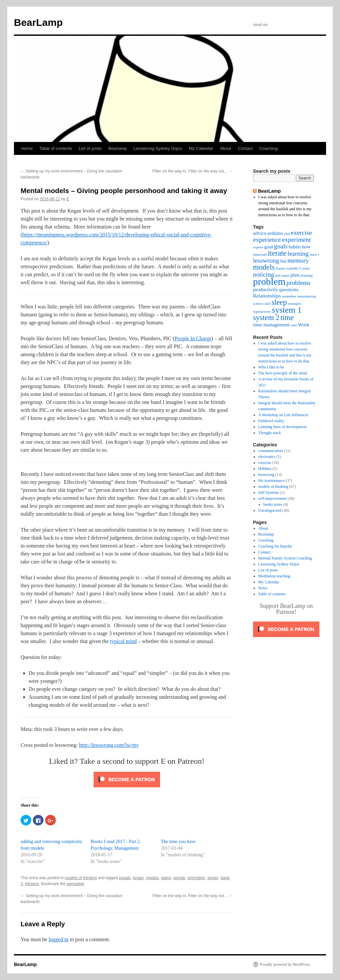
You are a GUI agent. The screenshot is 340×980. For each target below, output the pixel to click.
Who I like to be (271, 367)
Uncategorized (270, 510)
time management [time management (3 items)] (271, 325)
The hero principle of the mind (283, 373)
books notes (273, 504)
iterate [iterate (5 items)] (277, 253)
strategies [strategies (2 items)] (295, 304)
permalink (75, 884)
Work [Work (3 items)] (304, 325)
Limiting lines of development (283, 427)
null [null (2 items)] (278, 275)
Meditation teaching (274, 576)
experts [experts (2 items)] (258, 247)
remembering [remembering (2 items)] (307, 296)
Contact (245, 148)
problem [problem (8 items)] (269, 282)
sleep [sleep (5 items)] (279, 302)
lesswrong (266, 475)
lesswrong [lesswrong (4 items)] (266, 261)
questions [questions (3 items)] (289, 289)
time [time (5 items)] (287, 318)
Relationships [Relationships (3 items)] (267, 296)
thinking (32, 884)
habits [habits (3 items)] (295, 247)
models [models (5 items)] (264, 267)
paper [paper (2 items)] (286, 275)
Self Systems (269, 492)
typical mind (123, 641)
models (153, 878)
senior (212, 878)
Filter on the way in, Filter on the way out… (193, 171)
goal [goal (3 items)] (269, 247)
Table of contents (56, 148)
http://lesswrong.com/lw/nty (109, 745)
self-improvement (272, 498)
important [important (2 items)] (260, 255)
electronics (267, 457)
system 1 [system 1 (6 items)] (287, 310)
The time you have (178, 842)
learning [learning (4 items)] (298, 254)
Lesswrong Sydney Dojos (158, 148)
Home (27, 148)
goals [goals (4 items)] (281, 246)
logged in (58, 939)
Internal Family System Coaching (285, 558)
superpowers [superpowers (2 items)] (262, 312)
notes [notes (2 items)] (306, 268)
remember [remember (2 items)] (289, 296)
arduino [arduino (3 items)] (275, 233)
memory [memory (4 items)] (298, 261)
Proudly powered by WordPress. (285, 964)
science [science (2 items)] (258, 304)
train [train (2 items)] (294, 325)
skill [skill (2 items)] (267, 304)
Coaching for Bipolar (275, 546)
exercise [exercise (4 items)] (301, 233)
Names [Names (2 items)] (281, 268)
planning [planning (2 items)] (306, 275)
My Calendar (201, 148)
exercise (265, 463)
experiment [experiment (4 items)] (296, 240)
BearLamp (38, 22)
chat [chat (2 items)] (287, 234)
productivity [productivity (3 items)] (265, 289)
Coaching (268, 148)
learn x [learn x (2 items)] (314, 255)
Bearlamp (118, 148)
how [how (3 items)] (306, 247)
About (225, 148)
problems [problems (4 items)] (298, 283)
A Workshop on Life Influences (283, 415)
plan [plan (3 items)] (295, 275)
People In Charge (193, 338)
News (263, 588)
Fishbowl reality (271, 421)
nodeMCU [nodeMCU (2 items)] (294, 268)
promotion (196, 878)
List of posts (90, 148)
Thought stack (270, 433)
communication (271, 451)
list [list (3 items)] (283, 261)
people (179, 878)
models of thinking (81, 878)
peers (166, 878)
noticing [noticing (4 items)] (264, 274)
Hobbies (265, 469)
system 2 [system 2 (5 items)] (266, 318)
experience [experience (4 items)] (267, 240)
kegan (138, 878)
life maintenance (272, 481)
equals (125, 878)
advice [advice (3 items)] (260, 233)
